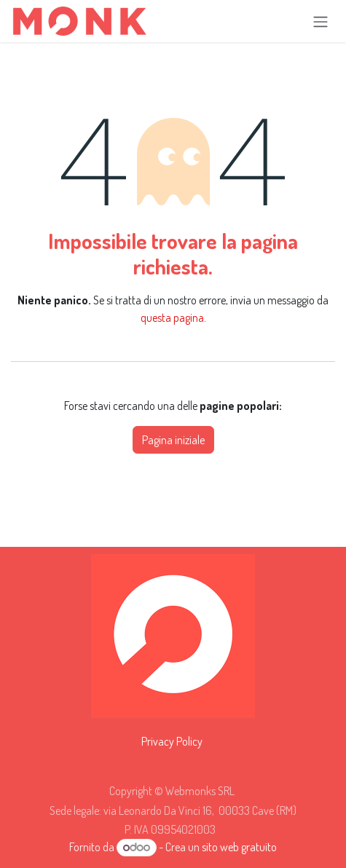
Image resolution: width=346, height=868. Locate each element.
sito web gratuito (239, 847)
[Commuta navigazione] (321, 21)
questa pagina (172, 317)
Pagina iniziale (173, 440)
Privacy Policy (172, 741)
